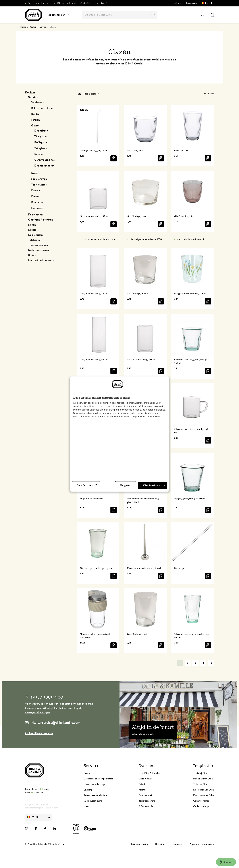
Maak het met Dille (203, 779)
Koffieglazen (41, 142)
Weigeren (126, 485)
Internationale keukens (41, 260)
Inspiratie (203, 766)
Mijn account (202, 15)
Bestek (32, 255)
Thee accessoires (38, 245)
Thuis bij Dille (200, 773)
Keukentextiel (36, 235)
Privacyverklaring (140, 844)
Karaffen (39, 154)
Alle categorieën (58, 15)
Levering (88, 790)
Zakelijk (143, 784)
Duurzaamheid (146, 795)
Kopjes (35, 173)
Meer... (87, 806)
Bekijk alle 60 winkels (143, 734)
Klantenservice (191, 3)
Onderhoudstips (201, 806)
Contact (88, 773)
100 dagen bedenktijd (66, 3)
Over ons (147, 766)
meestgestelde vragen (37, 712)
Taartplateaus (39, 185)
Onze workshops (202, 801)
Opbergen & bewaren (40, 220)
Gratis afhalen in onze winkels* (94, 3)
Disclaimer (160, 844)
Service (91, 766)
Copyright (178, 844)
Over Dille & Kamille (149, 773)
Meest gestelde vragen (95, 784)
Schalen (36, 120)
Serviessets (38, 102)
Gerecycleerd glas (44, 160)
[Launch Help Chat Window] (226, 862)
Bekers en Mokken (42, 108)
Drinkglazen (41, 131)
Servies (43, 27)
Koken (32, 225)
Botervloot (37, 202)
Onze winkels (145, 779)
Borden (35, 114)
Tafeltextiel (35, 240)
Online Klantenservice (39, 733)
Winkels (178, 3)
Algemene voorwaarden (202, 844)
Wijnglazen (41, 148)
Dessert (36, 196)
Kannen (36, 191)
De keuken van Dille (204, 790)
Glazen (36, 126)
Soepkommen (39, 179)
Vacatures (144, 790)
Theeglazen (41, 137)
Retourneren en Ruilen (95, 795)
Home (23, 27)
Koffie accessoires (39, 250)
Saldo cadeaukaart (93, 801)
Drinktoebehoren (44, 166)
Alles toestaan (154, 485)
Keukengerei (35, 215)
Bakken (32, 230)
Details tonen (87, 485)
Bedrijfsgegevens (147, 801)
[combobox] (120, 15)
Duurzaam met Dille (203, 795)
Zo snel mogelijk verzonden (40, 3)
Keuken (33, 27)
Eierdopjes (37, 208)
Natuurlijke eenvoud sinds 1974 (146, 239)
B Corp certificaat (147, 806)
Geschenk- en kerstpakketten (99, 779)
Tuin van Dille (200, 784)
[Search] (154, 15)
